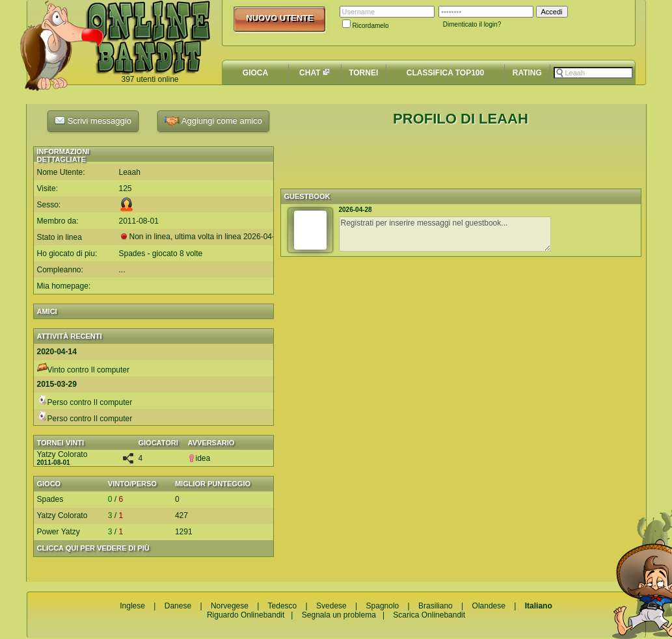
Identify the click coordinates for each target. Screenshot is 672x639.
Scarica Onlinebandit (429, 615)
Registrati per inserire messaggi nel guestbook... (445, 234)
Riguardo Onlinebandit (246, 615)
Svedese (331, 606)
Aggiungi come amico (213, 121)
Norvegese (230, 606)
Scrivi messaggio (93, 120)
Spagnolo (383, 606)
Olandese (489, 606)
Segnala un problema (339, 615)
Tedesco (283, 606)
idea (199, 458)
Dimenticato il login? (472, 24)
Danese (178, 606)
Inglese (132, 606)
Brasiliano (436, 606)
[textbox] (593, 73)
